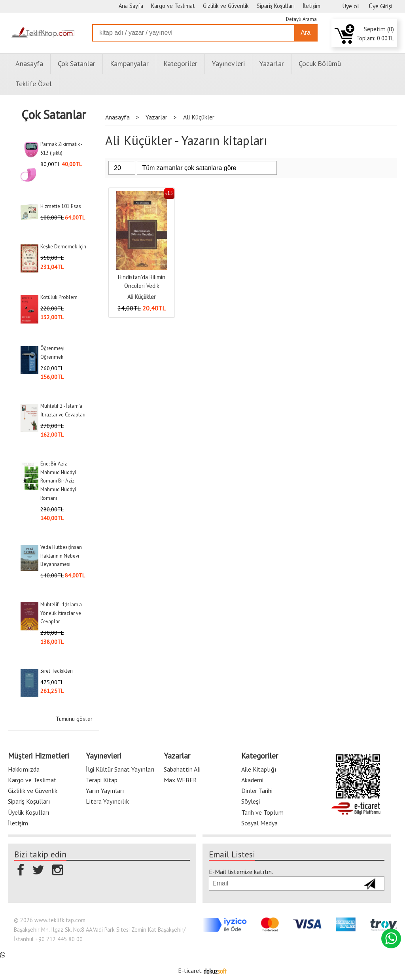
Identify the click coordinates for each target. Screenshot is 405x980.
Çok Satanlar (54, 115)
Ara (306, 33)
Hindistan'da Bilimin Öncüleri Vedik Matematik (142, 286)
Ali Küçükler (142, 297)
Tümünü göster (74, 719)
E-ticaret (190, 971)
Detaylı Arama (301, 19)
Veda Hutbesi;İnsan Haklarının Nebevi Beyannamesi (61, 556)
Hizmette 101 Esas (61, 206)
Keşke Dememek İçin (63, 247)
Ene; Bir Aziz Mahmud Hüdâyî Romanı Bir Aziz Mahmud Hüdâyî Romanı (58, 481)
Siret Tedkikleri (57, 671)
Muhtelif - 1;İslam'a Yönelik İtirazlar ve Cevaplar (61, 613)
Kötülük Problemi (60, 297)
